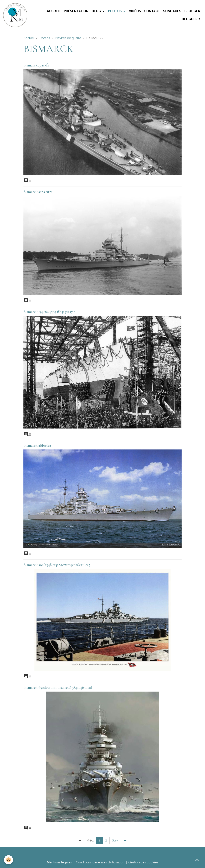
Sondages (172, 11)
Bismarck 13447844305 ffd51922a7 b (49, 312)
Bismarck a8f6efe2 (37, 445)
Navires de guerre (68, 38)
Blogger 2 (191, 19)
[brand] (16, 15)
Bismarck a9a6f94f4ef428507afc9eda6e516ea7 (57, 565)
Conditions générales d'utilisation (100, 862)
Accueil (54, 11)
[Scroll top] (197, 860)
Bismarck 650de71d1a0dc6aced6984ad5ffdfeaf (58, 688)
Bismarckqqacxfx (36, 65)
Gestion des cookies (143, 862)
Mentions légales (59, 862)
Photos (115, 11)
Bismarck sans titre (38, 192)
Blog (97, 11)
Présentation (76, 11)
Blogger (192, 11)
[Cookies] (9, 860)
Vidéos (135, 11)
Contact (152, 11)
